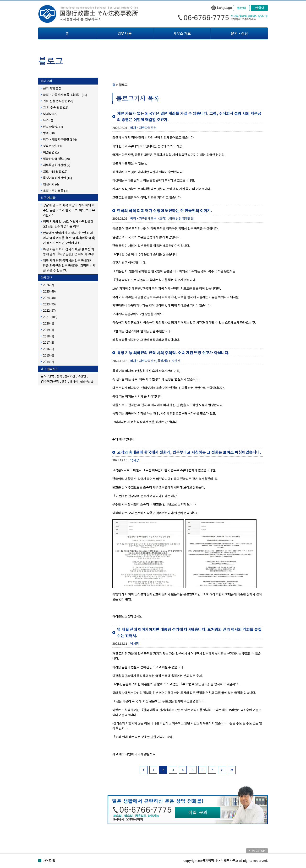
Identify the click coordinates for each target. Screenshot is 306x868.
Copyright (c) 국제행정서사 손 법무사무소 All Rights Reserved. (226, 860)
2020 (49, 323)
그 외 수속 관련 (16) (56, 107)
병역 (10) (49, 133)
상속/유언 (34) (52, 146)
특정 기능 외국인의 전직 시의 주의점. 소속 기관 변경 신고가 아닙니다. (173, 352)
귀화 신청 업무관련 (181, 218)
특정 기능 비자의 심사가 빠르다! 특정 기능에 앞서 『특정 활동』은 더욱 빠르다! (68, 252)
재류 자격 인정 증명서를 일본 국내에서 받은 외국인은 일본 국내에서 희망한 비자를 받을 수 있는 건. (69, 265)
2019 (49, 330)
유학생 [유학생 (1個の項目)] (74, 381)
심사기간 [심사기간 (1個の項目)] (70, 376)
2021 (50, 317)
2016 (49, 349)
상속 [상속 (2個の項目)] (59, 376)
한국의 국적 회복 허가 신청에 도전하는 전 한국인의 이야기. (165, 210)
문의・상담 (239, 33)
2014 (49, 362)
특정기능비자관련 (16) (57, 178)
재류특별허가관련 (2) (57, 165)
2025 (49, 291)
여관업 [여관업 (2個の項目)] (82, 376)
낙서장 (135, 460)
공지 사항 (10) (52, 88)
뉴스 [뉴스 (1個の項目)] (43, 376)
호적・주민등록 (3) (55, 191)
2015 (49, 355)
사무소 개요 (182, 33)
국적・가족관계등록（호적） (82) (65, 95)
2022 (49, 310)
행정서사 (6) (51, 184)
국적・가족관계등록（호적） (149, 218)
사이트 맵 (49, 860)
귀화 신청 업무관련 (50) (58, 101)
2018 (49, 336)
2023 (49, 304)
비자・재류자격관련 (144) (60, 139)
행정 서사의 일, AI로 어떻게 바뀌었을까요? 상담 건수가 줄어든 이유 (68, 224)
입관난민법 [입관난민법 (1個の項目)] (87, 381)
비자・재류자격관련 (143, 128)
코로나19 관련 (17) (55, 171)
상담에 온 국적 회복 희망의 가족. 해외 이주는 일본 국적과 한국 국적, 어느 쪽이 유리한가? (69, 210)
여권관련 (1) (51, 152)
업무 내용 (125, 33)
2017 (49, 342)
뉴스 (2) (48, 120)
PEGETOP (259, 850)
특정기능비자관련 (169, 361)
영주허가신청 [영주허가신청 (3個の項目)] (50, 381)
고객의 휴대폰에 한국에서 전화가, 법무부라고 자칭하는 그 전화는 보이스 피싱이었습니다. (189, 452)
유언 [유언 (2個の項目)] (65, 381)
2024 (49, 298)
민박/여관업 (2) (53, 127)
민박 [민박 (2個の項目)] (51, 376)
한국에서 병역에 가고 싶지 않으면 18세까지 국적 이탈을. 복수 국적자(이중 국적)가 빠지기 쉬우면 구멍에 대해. (69, 238)
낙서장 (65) (50, 114)
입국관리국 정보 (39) (56, 159)
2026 (49, 285)
